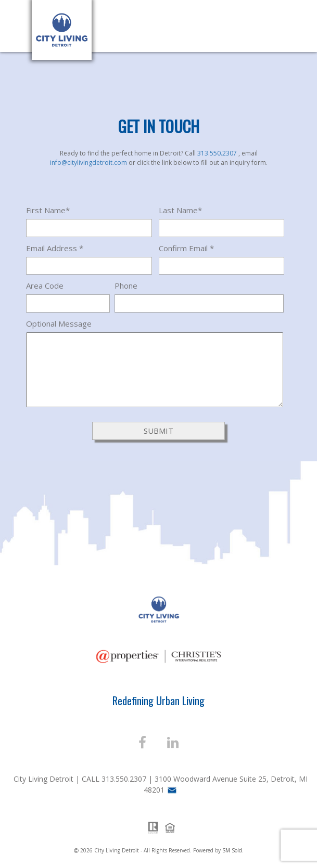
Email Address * (55, 248)
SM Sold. (233, 850)
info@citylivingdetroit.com (89, 163)
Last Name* (180, 210)
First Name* (48, 210)
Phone (126, 286)
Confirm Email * (186, 248)
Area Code (45, 286)
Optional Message (59, 323)
